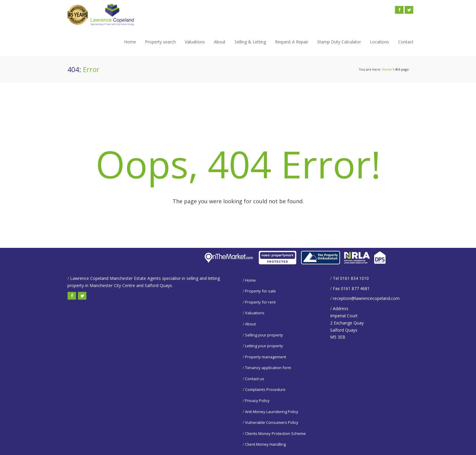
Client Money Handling (265, 444)
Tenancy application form (268, 368)
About (220, 42)
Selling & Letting (250, 42)
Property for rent (260, 302)
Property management (266, 357)
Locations (380, 42)
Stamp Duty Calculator (339, 42)
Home (130, 42)
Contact (406, 42)
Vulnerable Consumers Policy (272, 422)
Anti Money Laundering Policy (272, 412)
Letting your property (264, 346)
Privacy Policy (257, 401)
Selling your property (264, 335)
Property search (160, 42)
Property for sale (260, 291)
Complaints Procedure (265, 389)
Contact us (255, 379)
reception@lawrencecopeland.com (366, 298)
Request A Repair (292, 42)
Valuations (195, 42)
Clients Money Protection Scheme (275, 433)
